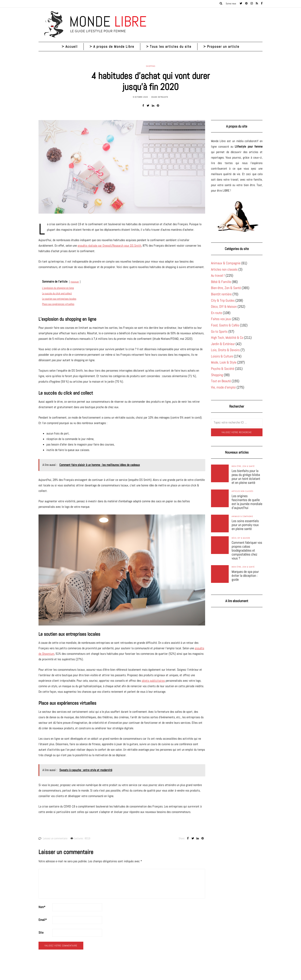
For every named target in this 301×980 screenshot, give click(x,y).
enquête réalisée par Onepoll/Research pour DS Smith (109, 246)
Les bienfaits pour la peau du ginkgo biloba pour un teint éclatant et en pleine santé (246, 477)
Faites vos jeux (221, 319)
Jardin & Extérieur (223, 344)
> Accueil (70, 46)
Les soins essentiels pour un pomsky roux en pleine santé (245, 525)
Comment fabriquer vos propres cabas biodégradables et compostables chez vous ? (247, 550)
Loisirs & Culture (222, 356)
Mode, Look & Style (224, 362)
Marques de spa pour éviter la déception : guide (245, 576)
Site (41, 933)
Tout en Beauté (221, 381)
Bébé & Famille (221, 282)
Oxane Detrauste (160, 97)
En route (217, 313)
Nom (42, 907)
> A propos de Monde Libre (112, 46)
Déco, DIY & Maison (224, 306)
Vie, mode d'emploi (223, 387)
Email (43, 920)
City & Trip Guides (223, 300)
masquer (75, 282)
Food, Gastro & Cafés (225, 325)
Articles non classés (224, 269)
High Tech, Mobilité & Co (227, 338)
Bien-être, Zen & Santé (226, 288)
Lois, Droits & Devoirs (225, 350)
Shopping (151, 66)
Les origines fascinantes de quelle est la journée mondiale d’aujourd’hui (247, 502)
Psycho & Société (223, 369)
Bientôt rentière (221, 294)
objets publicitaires (153, 681)
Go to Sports (219, 331)
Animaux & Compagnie (226, 263)
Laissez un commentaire (55, 838)
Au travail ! (218, 275)
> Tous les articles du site (169, 46)
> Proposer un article (221, 46)
